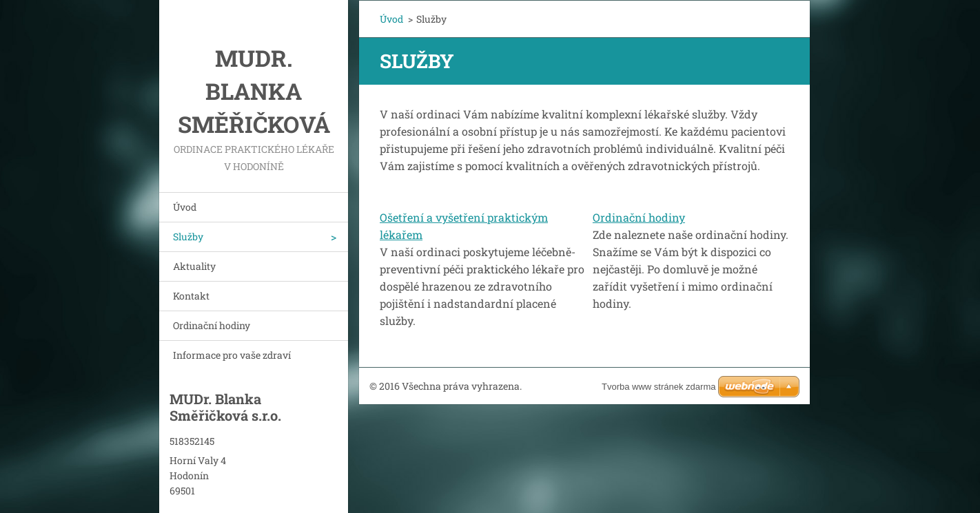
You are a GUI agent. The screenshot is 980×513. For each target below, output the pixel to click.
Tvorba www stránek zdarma (659, 387)
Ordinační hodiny (212, 325)
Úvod (185, 207)
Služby (188, 237)
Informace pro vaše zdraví (232, 355)
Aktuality (194, 266)
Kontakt (191, 296)
